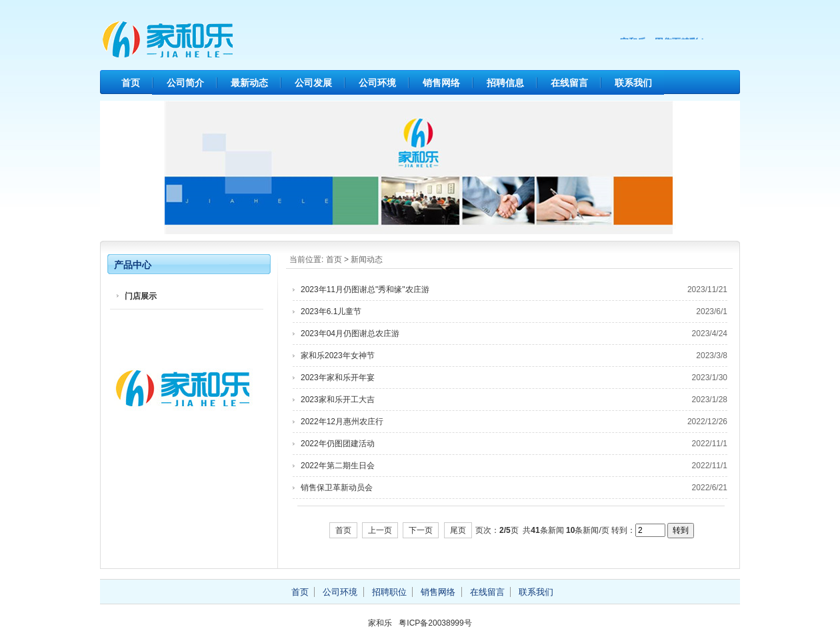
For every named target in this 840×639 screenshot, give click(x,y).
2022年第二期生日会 (338, 466)
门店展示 (141, 296)
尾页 (458, 530)
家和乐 (227, 40)
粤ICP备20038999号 (435, 623)
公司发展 (313, 83)
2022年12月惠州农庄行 (342, 422)
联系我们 (633, 83)
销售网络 (441, 83)
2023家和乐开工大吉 (338, 400)
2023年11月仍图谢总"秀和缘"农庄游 (365, 289)
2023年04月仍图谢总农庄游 (350, 334)
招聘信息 (505, 83)
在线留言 (569, 83)
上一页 (380, 530)
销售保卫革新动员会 (337, 488)
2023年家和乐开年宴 (338, 378)
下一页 (421, 530)
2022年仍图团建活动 (338, 444)
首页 (131, 83)
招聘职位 (389, 592)
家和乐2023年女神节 (338, 356)
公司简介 (185, 83)
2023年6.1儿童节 (331, 311)
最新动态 (249, 83)
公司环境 (377, 83)
